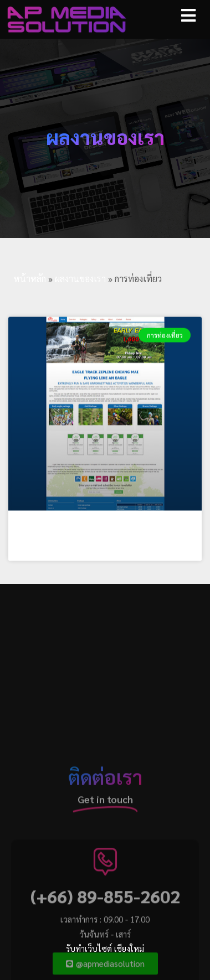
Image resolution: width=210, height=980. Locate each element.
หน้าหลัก (30, 279)
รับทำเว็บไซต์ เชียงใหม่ (105, 948)
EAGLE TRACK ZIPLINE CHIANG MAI (96, 547)
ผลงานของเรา (80, 279)
